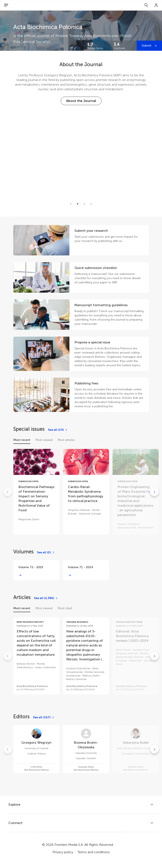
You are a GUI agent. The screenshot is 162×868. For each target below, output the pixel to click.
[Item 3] (91, 204)
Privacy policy (63, 852)
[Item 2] (84, 204)
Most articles (66, 440)
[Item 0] (71, 204)
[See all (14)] (58, 430)
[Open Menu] (6, 5)
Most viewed (44, 440)
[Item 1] (78, 204)
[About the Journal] (81, 101)
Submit (147, 46)
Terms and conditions (94, 852)
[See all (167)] (44, 717)
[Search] (146, 5)
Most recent (22, 440)
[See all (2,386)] (46, 598)
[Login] (156, 5)
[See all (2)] (46, 553)
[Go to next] (154, 492)
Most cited (65, 608)
